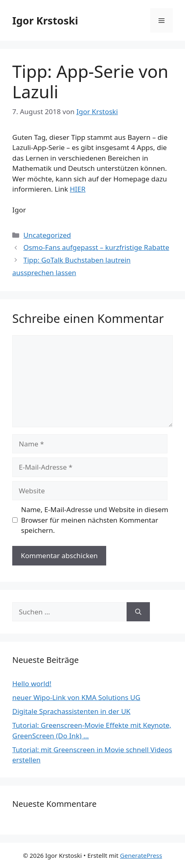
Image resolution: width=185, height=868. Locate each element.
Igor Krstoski (45, 20)
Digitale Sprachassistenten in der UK (71, 711)
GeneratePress (141, 855)
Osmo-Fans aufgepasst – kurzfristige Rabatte (96, 247)
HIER (78, 189)
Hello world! (32, 684)
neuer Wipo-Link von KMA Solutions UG (76, 697)
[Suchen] (138, 612)
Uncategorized (47, 235)
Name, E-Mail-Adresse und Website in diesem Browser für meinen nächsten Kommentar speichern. (95, 520)
